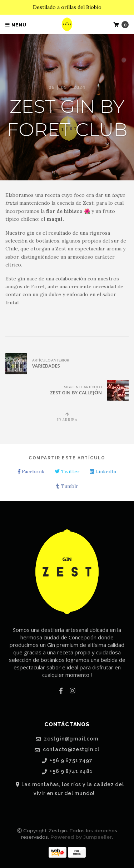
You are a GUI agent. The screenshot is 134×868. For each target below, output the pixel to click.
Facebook (31, 472)
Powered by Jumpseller (81, 837)
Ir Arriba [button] (67, 417)
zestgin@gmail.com (67, 739)
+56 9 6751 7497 (67, 761)
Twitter (67, 472)
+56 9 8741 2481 (67, 771)
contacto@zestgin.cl (67, 750)
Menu (16, 25)
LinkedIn (103, 472)
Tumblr (67, 486)
